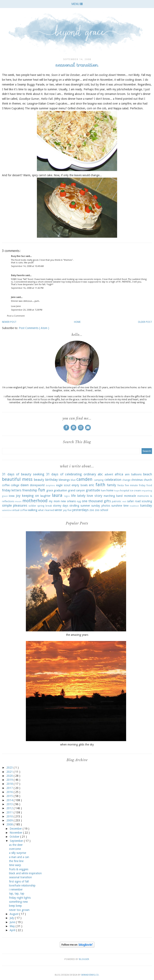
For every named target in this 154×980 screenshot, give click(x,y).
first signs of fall (19, 881)
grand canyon (76, 490)
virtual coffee (20, 510)
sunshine (117, 506)
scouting (147, 501)
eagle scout (63, 485)
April (13, 930)
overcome (15, 849)
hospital (125, 491)
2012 (10, 808)
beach (148, 474)
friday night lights (20, 898)
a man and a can (19, 857)
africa (119, 474)
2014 (10, 800)
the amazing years (77, 635)
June (13, 922)
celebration (113, 480)
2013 (10, 804)
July (12, 918)
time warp (15, 865)
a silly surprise (18, 853)
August (14, 914)
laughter (45, 496)
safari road (134, 501)
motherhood (35, 501)
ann (127, 474)
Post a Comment (16, 316)
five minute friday (135, 485)
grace (50, 490)
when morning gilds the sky (77, 745)
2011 (10, 812)
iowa (12, 496)
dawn (25, 485)
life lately (78, 496)
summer (85, 506)
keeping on (30, 496)
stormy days (61, 506)
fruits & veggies (19, 869)
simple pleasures (15, 505)
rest (124, 502)
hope (117, 491)
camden (84, 479)
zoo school (101, 510)
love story (95, 496)
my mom (54, 501)
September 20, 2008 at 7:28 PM (27, 310)
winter (58, 510)
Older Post (145, 322)
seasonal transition (20, 877)
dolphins (50, 485)
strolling (74, 506)
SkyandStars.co (90, 975)
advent (109, 474)
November (16, 833)
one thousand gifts (96, 501)
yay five (67, 510)
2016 (10, 792)
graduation (60, 490)
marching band (113, 496)
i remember (16, 889)
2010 (10, 816)
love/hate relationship (22, 885)
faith (100, 485)
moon (18, 502)
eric (92, 485)
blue (73, 480)
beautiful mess (17, 479)
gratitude (93, 490)
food (149, 485)
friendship (30, 490)
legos (67, 496)
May (13, 926)
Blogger (84, 959)
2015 (10, 796)
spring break (45, 506)
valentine (7, 510)
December (16, 829)
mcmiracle (130, 496)
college (15, 485)
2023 (10, 768)
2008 (10, 824)
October (15, 837)
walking (33, 510)
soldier (32, 506)
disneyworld (37, 485)
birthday (52, 480)
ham (103, 491)
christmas (137, 480)
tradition (134, 506)
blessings (64, 480)
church (148, 480)
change (126, 480)
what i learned (46, 510)
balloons (136, 474)
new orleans (68, 501)
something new (18, 902)
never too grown (19, 910)
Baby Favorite (18, 275)
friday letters (12, 490)
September (17, 841)
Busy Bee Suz (18, 256)
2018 (10, 784)
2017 (10, 788)
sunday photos (101, 506)
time (126, 506)
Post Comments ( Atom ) (34, 328)
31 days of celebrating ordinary (71, 474)
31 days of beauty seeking (23, 474)
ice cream (135, 491)
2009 (10, 820)
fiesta (121, 485)
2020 (10, 776)
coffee (6, 485)
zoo (92, 510)
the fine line (16, 861)
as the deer (16, 845)
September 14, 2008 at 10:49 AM (27, 266)
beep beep (15, 906)
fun (42, 490)
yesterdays (80, 510)
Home (77, 322)
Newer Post (9, 322)
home (110, 490)
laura (57, 495)
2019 (10, 780)
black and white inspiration (25, 873)
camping (99, 480)
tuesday (146, 505)
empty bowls (80, 485)
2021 (10, 772)
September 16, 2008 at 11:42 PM (27, 288)
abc (100, 474)
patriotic (117, 501)
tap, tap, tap (17, 893)
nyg (79, 501)
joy (18, 496)
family (111, 485)
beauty (39, 480)
